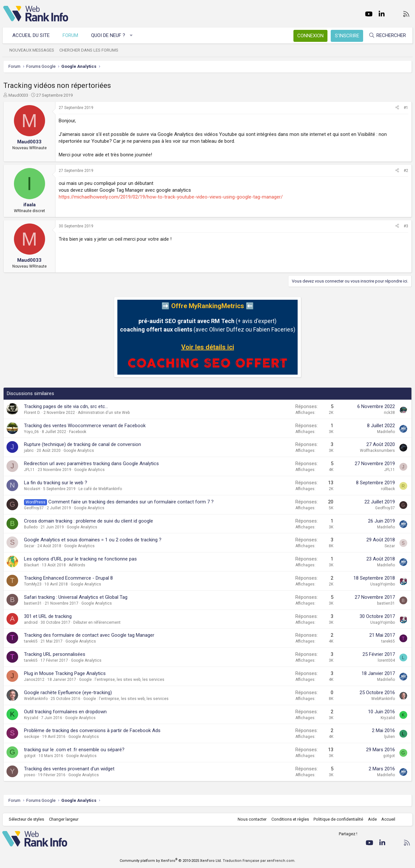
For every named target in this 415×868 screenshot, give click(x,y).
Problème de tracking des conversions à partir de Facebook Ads (92, 730)
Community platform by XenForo (171, 861)
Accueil (388, 819)
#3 (406, 226)
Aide (371, 819)
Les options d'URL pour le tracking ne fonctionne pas (80, 559)
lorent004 (386, 660)
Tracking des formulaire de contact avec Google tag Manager (89, 635)
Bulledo (31, 527)
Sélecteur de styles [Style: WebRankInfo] (27, 819)
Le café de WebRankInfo (100, 489)
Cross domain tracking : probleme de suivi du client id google (89, 521)
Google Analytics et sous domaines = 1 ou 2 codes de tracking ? (93, 540)
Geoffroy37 (34, 508)
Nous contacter (251, 819)
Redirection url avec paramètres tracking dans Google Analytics (91, 464)
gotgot (30, 756)
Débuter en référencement (97, 622)
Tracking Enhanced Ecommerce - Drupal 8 (68, 578)
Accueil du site (32, 35)
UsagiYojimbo (383, 584)
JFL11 (29, 470)
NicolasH (32, 489)
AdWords (77, 565)
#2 (406, 171)
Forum (71, 35)
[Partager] (397, 108)
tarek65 (31, 641)
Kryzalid (31, 718)
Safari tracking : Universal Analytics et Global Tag (76, 597)
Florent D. (32, 413)
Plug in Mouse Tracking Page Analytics (65, 673)
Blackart (31, 565)
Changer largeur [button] (65, 819)
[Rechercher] (386, 36)
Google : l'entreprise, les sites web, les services (122, 680)
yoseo (30, 775)
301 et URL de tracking (48, 616)
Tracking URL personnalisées (55, 654)
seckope (32, 737)
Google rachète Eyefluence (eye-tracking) (68, 693)
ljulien (390, 737)
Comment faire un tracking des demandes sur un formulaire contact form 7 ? (131, 502)
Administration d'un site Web (104, 413)
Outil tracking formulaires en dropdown (65, 712)
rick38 (389, 413)
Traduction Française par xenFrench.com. (259, 861)
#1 (406, 108)
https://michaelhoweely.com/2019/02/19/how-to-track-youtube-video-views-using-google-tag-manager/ (171, 197)
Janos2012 (34, 680)
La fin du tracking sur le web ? (56, 483)
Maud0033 (18, 95)
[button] (132, 36)
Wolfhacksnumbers (377, 451)
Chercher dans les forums (90, 50)
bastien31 (33, 603)
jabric (29, 451)
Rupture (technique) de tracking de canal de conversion (83, 444)
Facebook (78, 432)
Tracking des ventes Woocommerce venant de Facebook (85, 426)
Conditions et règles (289, 819)
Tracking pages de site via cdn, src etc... (66, 406)
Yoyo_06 (31, 432)
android (31, 622)
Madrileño (386, 432)
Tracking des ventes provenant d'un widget (69, 769)
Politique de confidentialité (338, 819)
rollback (388, 489)
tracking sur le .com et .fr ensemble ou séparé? (74, 750)
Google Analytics (79, 451)
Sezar (29, 546)
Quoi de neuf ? (109, 35)
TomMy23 (33, 584)
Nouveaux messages (33, 50)
